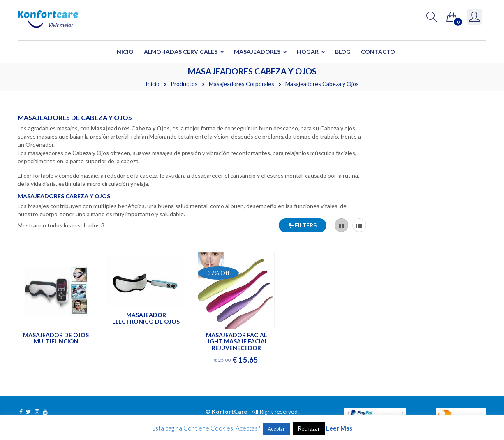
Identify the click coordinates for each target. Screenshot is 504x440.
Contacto (378, 52)
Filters (303, 225)
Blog (343, 52)
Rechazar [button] (309, 428)
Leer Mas (339, 428)
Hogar (308, 52)
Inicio (124, 52)
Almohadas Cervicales (181, 52)
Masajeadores (257, 52)
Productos (184, 84)
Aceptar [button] (276, 429)
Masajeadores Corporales (242, 84)
